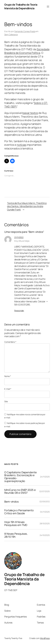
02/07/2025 (44, 491)
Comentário (10, 342)
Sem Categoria (11, 34)
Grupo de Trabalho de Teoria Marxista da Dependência (21, 6)
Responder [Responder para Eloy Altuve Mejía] (19, 311)
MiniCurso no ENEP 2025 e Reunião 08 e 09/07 (20, 491)
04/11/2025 (45, 512)
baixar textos (30, 113)
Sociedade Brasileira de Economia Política (27, 51)
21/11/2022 (19, 237)
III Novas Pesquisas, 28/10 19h (16, 535)
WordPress (45, 638)
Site (6, 401)
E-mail (8, 389)
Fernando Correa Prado (25, 31)
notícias (22, 145)
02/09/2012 (45, 501)
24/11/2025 (45, 477)
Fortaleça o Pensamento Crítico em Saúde (19, 512)
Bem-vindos (12, 502)
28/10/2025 (45, 523)
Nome (8, 376)
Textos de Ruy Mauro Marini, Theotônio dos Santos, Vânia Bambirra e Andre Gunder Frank (27, 206)
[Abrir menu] (48, 7)
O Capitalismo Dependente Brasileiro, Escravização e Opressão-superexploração (21, 477)
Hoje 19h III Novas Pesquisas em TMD (16, 523)
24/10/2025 (45, 535)
